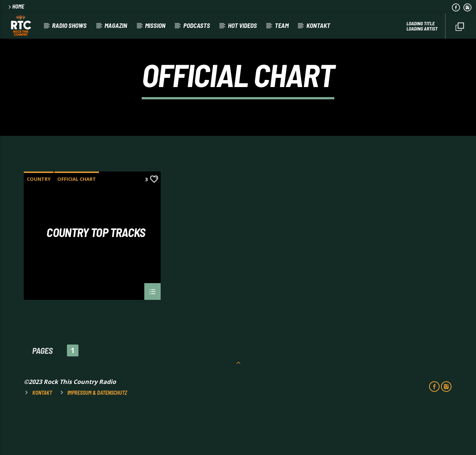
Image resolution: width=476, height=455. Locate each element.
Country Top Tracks (96, 276)
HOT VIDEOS (242, 25)
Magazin (116, 25)
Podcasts (197, 25)
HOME (16, 7)
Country (39, 222)
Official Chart (77, 222)
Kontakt (318, 25)
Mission (155, 25)
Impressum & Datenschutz (97, 436)
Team (282, 25)
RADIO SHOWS (69, 25)
